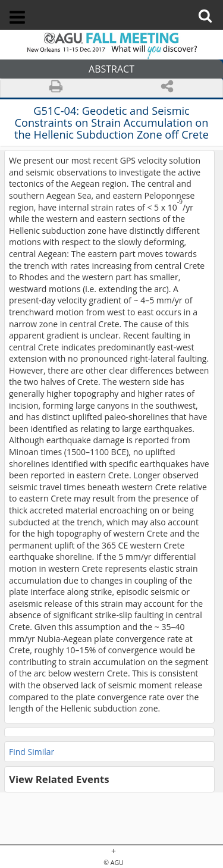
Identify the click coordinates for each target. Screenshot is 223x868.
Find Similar (32, 752)
